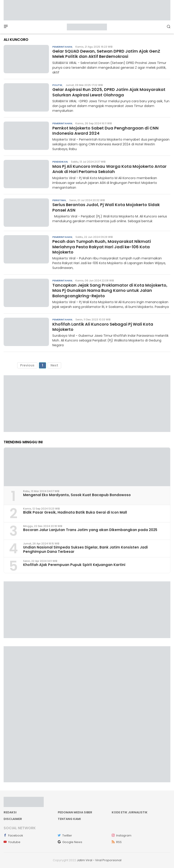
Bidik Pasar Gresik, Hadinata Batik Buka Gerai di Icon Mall (75, 512)
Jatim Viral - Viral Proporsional (99, 860)
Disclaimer (13, 819)
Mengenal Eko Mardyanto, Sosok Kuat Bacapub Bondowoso (77, 495)
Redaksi (10, 812)
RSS (117, 842)
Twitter (65, 835)
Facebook (13, 835)
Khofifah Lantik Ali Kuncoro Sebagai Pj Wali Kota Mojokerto (103, 327)
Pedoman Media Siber (75, 812)
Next (54, 365)
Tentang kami (69, 819)
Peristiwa (59, 200)
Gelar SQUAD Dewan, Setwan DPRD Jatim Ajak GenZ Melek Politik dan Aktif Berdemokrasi (106, 54)
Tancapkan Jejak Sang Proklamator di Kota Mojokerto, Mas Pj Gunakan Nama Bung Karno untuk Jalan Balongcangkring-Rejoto (110, 290)
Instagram (122, 835)
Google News (70, 842)
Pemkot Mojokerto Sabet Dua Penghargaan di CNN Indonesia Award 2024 (105, 131)
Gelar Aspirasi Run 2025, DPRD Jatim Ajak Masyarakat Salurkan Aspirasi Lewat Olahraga (109, 92)
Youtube (12, 842)
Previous (27, 365)
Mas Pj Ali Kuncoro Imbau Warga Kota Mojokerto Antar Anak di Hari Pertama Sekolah (109, 169)
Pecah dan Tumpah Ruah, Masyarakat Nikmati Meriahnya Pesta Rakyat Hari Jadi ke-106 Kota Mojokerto (102, 247)
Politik (57, 85)
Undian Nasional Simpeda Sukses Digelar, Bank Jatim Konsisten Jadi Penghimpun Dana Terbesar (85, 549)
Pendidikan (60, 162)
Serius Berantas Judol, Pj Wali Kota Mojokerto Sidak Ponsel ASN (106, 207)
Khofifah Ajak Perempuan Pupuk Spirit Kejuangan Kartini (74, 565)
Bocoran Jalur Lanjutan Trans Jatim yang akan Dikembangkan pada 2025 (90, 530)
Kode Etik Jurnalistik (130, 812)
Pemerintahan (62, 47)
